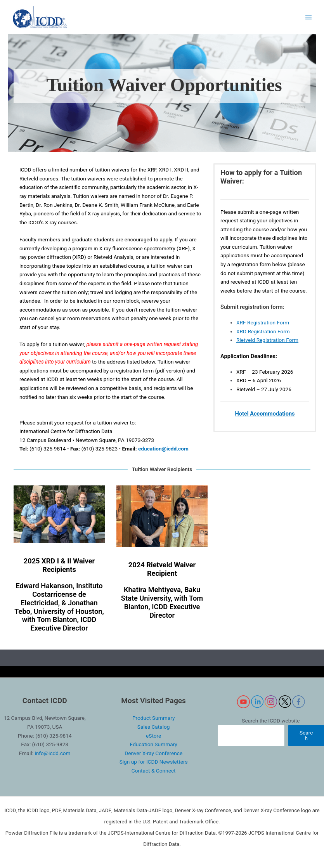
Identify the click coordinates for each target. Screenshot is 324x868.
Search (306, 735)
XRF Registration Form (263, 322)
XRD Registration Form (263, 331)
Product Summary (153, 718)
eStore (153, 736)
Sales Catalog (154, 727)
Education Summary (153, 744)
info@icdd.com (52, 753)
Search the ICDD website (271, 721)
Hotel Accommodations (265, 414)
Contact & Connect (154, 771)
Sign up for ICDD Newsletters (154, 762)
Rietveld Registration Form (267, 340)
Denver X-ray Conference (153, 753)
